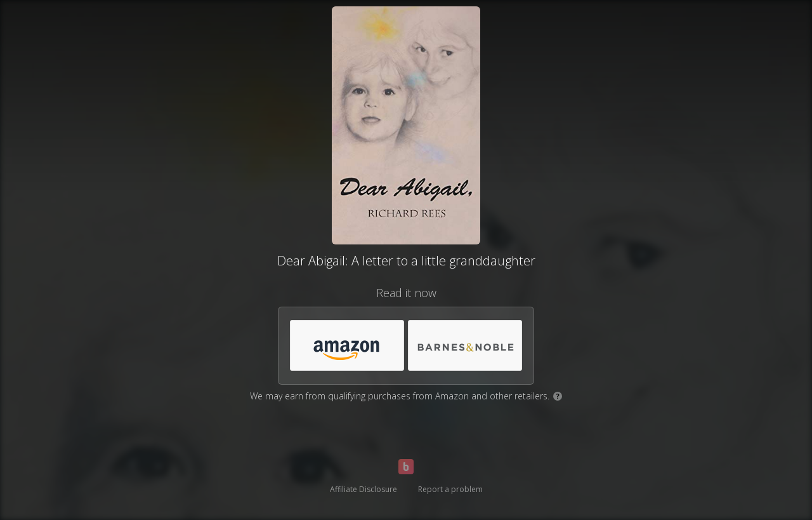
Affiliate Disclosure (363, 489)
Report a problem (450, 489)
